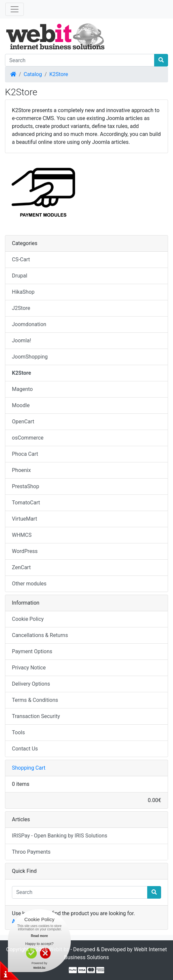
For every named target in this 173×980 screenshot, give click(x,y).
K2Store (59, 74)
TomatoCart (26, 503)
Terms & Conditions (35, 700)
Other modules (29, 584)
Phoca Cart (25, 454)
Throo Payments (31, 852)
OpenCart (23, 422)
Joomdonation (29, 324)
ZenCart (21, 567)
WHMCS (22, 535)
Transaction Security (36, 716)
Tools (18, 732)
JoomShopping (30, 357)
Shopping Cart (29, 768)
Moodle (21, 405)
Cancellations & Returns (40, 635)
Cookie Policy (28, 619)
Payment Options (32, 651)
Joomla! (22, 341)
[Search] (80, 60)
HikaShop (23, 292)
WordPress (25, 551)
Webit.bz (59, 949)
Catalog (33, 74)
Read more (39, 936)
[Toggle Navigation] (15, 9)
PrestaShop (25, 486)
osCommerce (28, 438)
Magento (22, 389)
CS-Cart (21, 259)
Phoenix (21, 470)
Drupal (20, 276)
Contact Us (25, 749)
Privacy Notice (29, 668)
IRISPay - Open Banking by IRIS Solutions (60, 836)
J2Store (21, 308)
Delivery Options (31, 684)
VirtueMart (24, 519)
